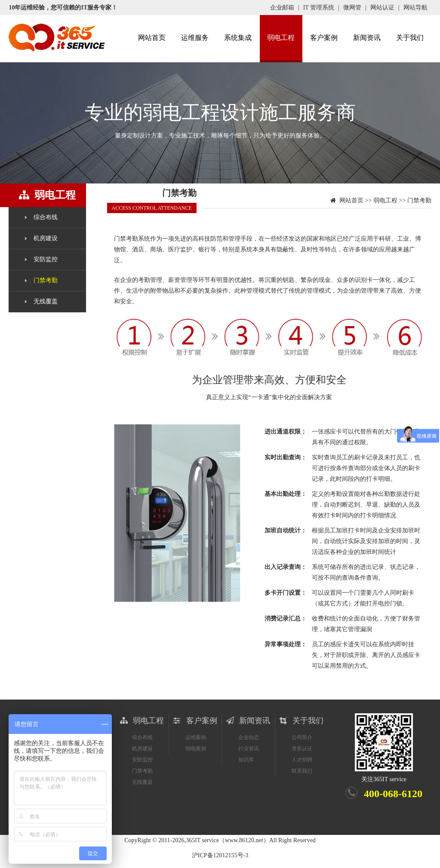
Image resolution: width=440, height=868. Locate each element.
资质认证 (302, 749)
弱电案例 (196, 749)
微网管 (352, 8)
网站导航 (415, 8)
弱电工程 (281, 38)
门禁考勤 (46, 280)
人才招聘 (302, 760)
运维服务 (195, 38)
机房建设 (46, 238)
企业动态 (249, 737)
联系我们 (302, 771)
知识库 (246, 760)
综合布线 (46, 217)
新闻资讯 (367, 38)
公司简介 (302, 737)
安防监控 (46, 259)
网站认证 (382, 8)
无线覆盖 (46, 301)
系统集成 (238, 38)
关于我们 (410, 38)
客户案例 (324, 38)
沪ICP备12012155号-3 (220, 855)
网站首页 (152, 38)
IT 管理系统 (319, 8)
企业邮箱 (282, 8)
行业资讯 (249, 749)
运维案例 (196, 737)
